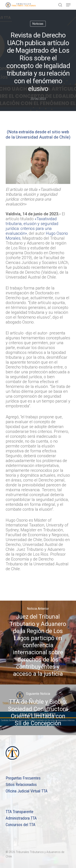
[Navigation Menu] (68, 5)
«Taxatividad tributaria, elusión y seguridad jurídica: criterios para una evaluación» (32, 226)
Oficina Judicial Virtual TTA (27, 791)
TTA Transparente (20, 812)
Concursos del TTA (20, 825)
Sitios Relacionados (21, 785)
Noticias (38, 24)
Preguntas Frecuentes (23, 778)
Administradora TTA (21, 818)
